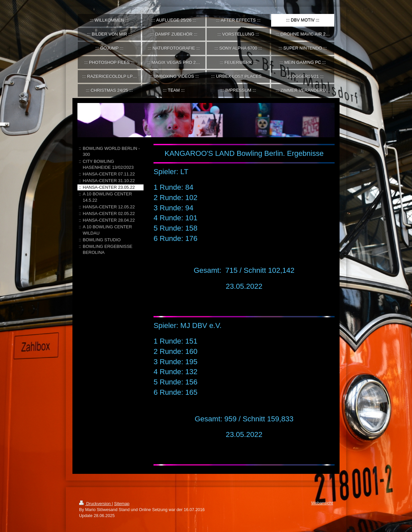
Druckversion (95, 504)
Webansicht (322, 503)
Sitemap (122, 504)
